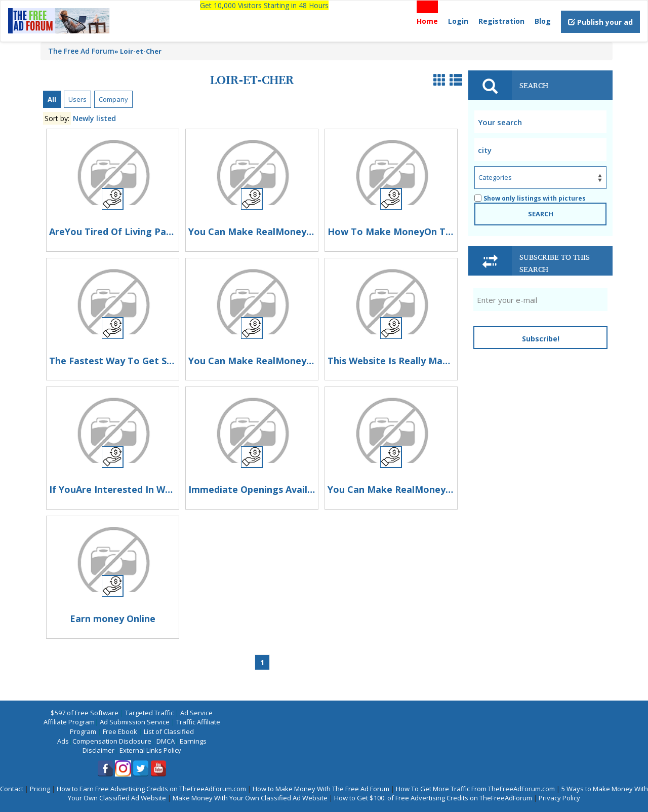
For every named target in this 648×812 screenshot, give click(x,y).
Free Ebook (120, 731)
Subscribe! (541, 339)
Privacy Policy (559, 798)
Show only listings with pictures (530, 198)
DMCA (166, 741)
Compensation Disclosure (112, 741)
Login (458, 21)
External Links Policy (150, 750)
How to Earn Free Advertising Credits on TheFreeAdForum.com (151, 789)
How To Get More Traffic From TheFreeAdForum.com (475, 789)
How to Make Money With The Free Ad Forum (321, 789)
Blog (543, 21)
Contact (12, 789)
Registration (501, 21)
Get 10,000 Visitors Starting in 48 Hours (264, 5)
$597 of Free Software (85, 713)
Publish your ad (600, 22)
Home (427, 21)
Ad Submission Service (135, 722)
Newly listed (94, 118)
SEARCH (541, 214)
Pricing (40, 789)
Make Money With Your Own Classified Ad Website (250, 798)
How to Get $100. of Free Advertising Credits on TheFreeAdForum (433, 798)
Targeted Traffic (149, 713)
